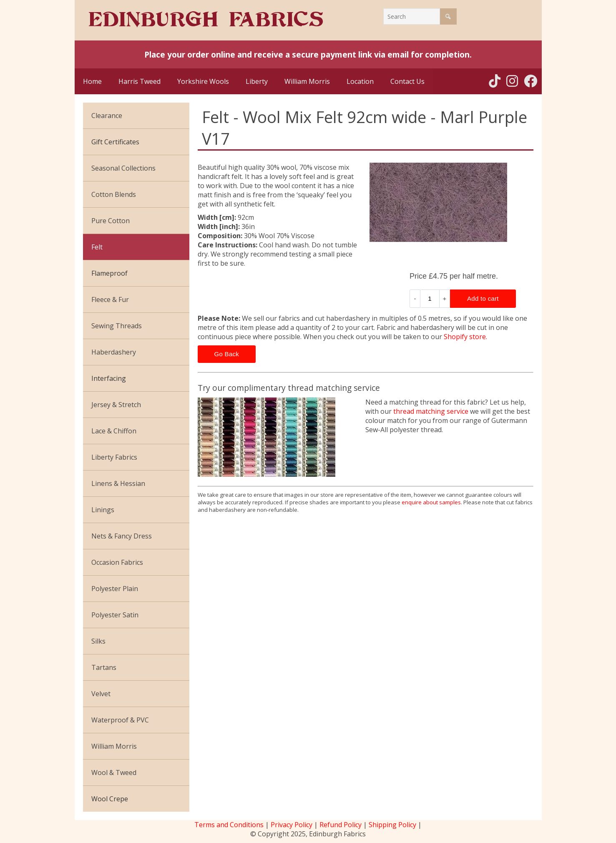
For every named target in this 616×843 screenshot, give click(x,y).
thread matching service (431, 411)
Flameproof (109, 273)
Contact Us (407, 81)
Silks (98, 641)
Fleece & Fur (110, 299)
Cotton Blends (114, 194)
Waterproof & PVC (120, 720)
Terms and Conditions (229, 825)
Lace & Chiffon (114, 431)
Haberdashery (114, 352)
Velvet (101, 694)
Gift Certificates (115, 142)
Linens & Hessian (118, 483)
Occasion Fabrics (117, 562)
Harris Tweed (140, 81)
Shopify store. (465, 337)
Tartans (104, 667)
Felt (97, 247)
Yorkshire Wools (203, 81)
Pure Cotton (111, 221)
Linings (103, 510)
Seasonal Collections (123, 168)
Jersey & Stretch (116, 405)
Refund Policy (341, 825)
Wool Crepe (110, 799)
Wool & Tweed (114, 773)
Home (92, 81)
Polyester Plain (115, 589)
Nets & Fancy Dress (122, 536)
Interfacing (109, 378)
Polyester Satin (115, 615)
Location (360, 81)
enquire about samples (431, 502)
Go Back (227, 354)
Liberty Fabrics (114, 457)
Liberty (257, 81)
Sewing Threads (117, 326)
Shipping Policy (392, 825)
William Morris (307, 81)
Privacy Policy (292, 825)
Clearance (107, 116)
